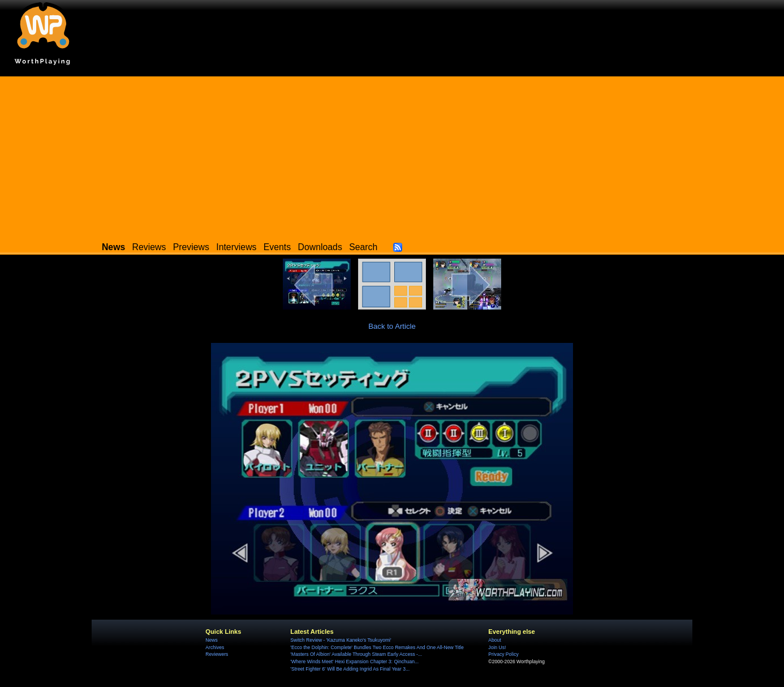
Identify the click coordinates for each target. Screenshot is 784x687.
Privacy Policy (503, 654)
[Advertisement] (392, 156)
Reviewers (217, 654)
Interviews (236, 247)
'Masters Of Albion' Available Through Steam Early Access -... (356, 654)
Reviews (149, 247)
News (211, 640)
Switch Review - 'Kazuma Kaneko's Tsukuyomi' (341, 640)
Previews (191, 247)
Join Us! (497, 647)
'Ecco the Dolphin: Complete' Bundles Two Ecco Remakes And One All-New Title (377, 647)
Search (363, 247)
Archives (215, 647)
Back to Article (392, 326)
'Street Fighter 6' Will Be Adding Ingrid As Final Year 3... (350, 669)
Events (277, 247)
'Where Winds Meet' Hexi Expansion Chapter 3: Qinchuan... (354, 662)
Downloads (320, 247)
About (494, 640)
